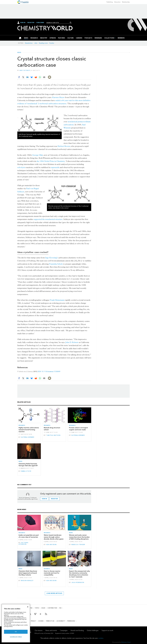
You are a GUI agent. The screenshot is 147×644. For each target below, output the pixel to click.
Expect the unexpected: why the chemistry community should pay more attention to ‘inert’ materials (79, 574)
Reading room (43, 43)
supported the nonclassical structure (48, 219)
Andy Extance (25, 70)
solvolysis (21, 167)
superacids (55, 167)
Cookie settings (16, 637)
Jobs (36, 43)
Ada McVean (51, 545)
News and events (51, 630)
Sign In (23, 23)
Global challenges (93, 630)
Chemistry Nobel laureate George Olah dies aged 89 (28, 465)
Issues (43, 608)
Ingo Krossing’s (52, 258)
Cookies (41, 621)
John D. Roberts (72, 342)
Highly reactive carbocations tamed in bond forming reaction (29, 430)
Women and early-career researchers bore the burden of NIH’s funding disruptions (79, 537)
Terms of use (50, 621)
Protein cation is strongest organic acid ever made (78, 429)
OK (16, 632)
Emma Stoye (26, 471)
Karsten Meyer (58, 97)
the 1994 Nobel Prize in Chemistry (51, 161)
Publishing (110, 2)
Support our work (107, 630)
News (19, 53)
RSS (60, 608)
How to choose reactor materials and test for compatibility (52, 573)
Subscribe (40, 23)
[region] (16, 623)
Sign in (44, 499)
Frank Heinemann (57, 300)
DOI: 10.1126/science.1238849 (49, 372)
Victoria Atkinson (23, 543)
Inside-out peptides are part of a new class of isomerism (29, 536)
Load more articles (54, 593)
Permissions (71, 621)
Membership (126, 2)
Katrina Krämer (28, 437)
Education (117, 2)
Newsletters (29, 43)
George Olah (38, 155)
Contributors (52, 608)
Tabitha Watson (53, 435)
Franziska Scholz (56, 264)
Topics (37, 608)
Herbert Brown (64, 146)
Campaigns (64, 630)
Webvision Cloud (126, 642)
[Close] (28, 607)
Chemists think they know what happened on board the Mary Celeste (28, 573)
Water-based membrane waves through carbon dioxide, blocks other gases (54, 537)
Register (31, 23)
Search (71, 23)
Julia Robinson (78, 582)
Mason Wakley (27, 581)
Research (22, 425)
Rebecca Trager (78, 545)
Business (47, 569)
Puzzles (52, 43)
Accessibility (61, 621)
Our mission (39, 630)
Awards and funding (77, 630)
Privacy (33, 621)
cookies (101, 638)
